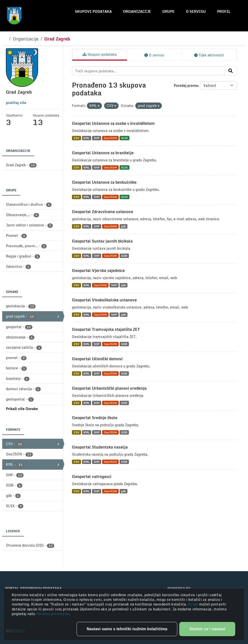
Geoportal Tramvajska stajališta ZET (106, 329)
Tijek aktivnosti (209, 55)
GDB (124, 256)
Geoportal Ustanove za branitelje (103, 153)
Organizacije (137, 11)
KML (86, 138)
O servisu (196, 11)
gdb (123, 226)
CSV (76, 138)
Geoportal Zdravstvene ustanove (103, 212)
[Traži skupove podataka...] (148, 71)
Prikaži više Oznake (22, 409)
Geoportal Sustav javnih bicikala (102, 241)
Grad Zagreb (57, 39)
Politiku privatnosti (53, 614)
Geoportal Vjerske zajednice (98, 270)
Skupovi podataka (93, 11)
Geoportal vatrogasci (92, 477)
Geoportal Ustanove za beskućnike (104, 182)
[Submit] (231, 71)
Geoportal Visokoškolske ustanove (104, 300)
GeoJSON (110, 138)
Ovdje (194, 604)
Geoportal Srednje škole (95, 418)
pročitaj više (16, 103)
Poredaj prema (186, 85)
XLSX (124, 138)
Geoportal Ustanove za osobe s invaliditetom (113, 123)
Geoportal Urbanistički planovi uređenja (109, 388)
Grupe (168, 11)
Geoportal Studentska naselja (100, 447)
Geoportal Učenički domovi (97, 359)
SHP (97, 138)
